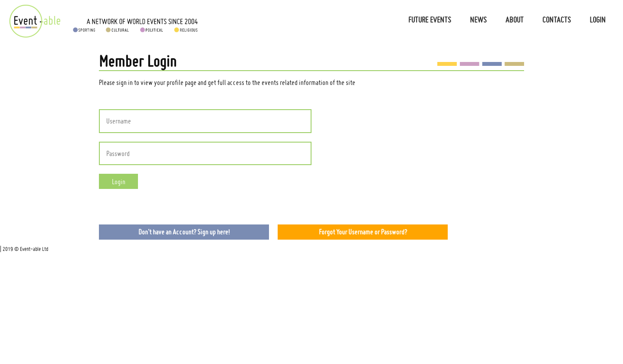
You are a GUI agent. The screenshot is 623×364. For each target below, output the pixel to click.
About (515, 20)
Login (598, 20)
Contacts (557, 20)
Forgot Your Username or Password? (363, 232)
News (478, 20)
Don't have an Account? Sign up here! (184, 232)
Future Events (430, 20)
